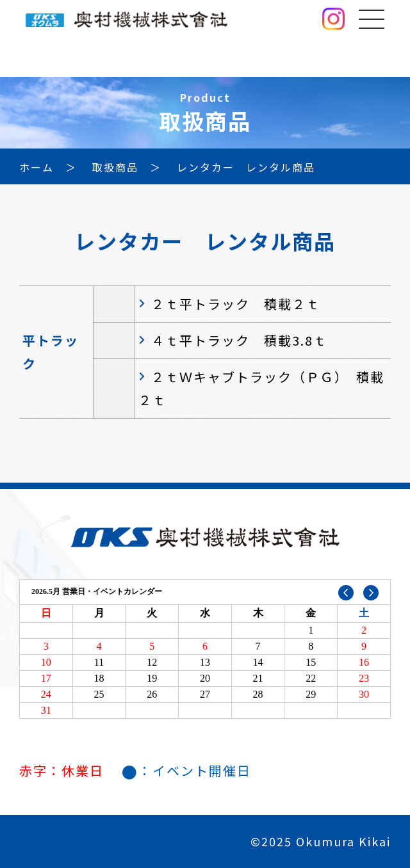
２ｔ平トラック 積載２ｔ (236, 304)
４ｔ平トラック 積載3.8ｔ (239, 340)
